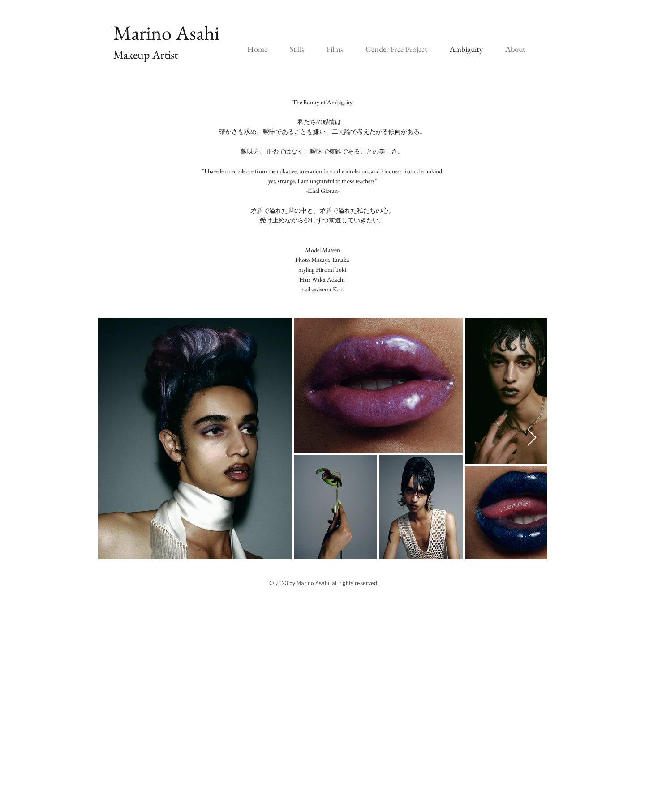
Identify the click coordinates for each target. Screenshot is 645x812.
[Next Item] (532, 438)
